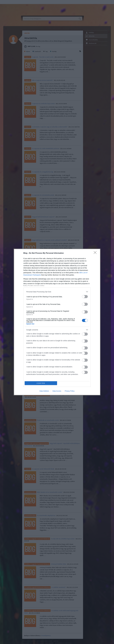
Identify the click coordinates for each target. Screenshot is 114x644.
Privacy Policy (70, 391)
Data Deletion (44, 391)
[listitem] (57, 292)
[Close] (96, 253)
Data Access (57, 391)
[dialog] (57, 322)
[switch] (85, 297)
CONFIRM (41, 383)
